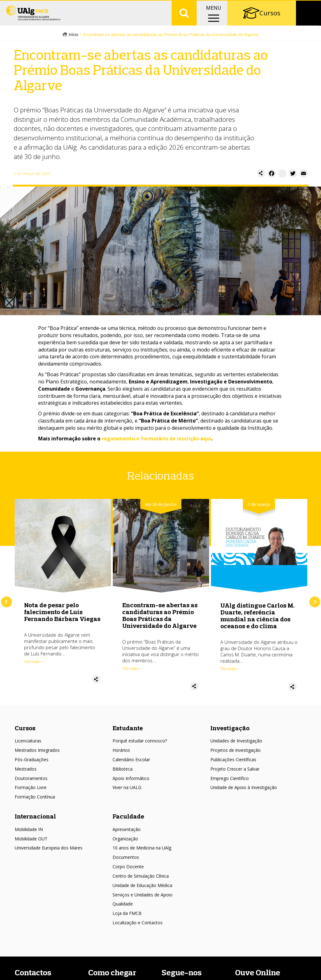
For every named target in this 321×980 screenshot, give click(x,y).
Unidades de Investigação (236, 749)
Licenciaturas (28, 749)
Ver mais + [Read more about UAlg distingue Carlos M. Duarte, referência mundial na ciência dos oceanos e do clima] (230, 677)
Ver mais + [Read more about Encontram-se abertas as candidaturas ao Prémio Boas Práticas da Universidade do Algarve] (131, 676)
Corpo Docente (128, 875)
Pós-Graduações (32, 768)
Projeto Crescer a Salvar (235, 777)
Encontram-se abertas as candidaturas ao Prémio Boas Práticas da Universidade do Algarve (160, 623)
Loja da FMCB (127, 922)
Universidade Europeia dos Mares (49, 856)
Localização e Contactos (138, 931)
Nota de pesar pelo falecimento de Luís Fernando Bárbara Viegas (62, 620)
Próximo (315, 610)
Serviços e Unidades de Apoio (143, 903)
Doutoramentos (31, 786)
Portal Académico (270, 6)
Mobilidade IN (29, 837)
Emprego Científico (230, 786)
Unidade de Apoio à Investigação (244, 796)
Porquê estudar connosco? (140, 749)
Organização (125, 847)
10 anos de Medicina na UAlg (142, 856)
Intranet (307, 6)
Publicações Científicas (233, 768)
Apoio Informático (131, 786)
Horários (121, 759)
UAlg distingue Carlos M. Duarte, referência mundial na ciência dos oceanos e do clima (258, 624)
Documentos (126, 866)
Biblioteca (123, 777)
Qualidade (123, 912)
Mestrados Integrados (37, 759)
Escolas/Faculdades (69, 6)
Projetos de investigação (236, 759)
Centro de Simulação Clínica (141, 884)
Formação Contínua (35, 805)
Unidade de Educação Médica (142, 893)
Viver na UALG (127, 796)
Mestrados (26, 777)
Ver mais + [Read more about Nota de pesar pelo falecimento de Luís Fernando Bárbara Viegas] (33, 670)
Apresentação (127, 837)
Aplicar (184, 25)
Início (74, 43)
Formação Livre (31, 796)
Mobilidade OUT (31, 847)
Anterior (6, 610)
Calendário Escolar (131, 768)
